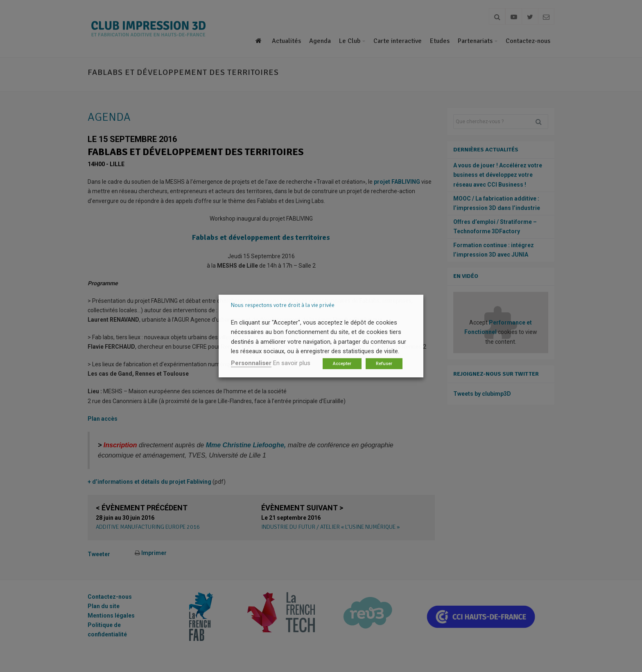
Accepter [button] (342, 364)
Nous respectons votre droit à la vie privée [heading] (283, 305)
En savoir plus (292, 363)
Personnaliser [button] (251, 363)
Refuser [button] (384, 364)
